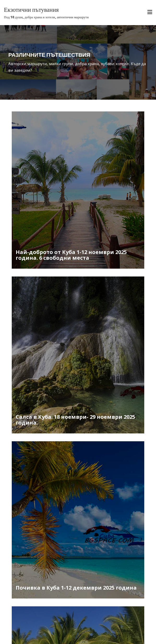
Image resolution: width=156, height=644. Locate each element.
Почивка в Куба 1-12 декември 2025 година (76, 588)
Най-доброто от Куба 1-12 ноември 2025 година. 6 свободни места (71, 255)
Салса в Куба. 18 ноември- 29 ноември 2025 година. (75, 420)
